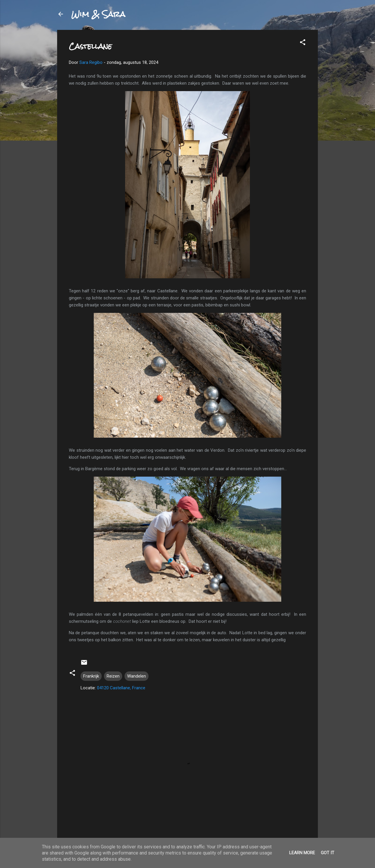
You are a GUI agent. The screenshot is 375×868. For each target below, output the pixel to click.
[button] (303, 43)
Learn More (302, 853)
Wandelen (137, 676)
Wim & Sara (98, 14)
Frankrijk (91, 676)
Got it (328, 853)
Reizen (113, 676)
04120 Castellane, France (121, 688)
